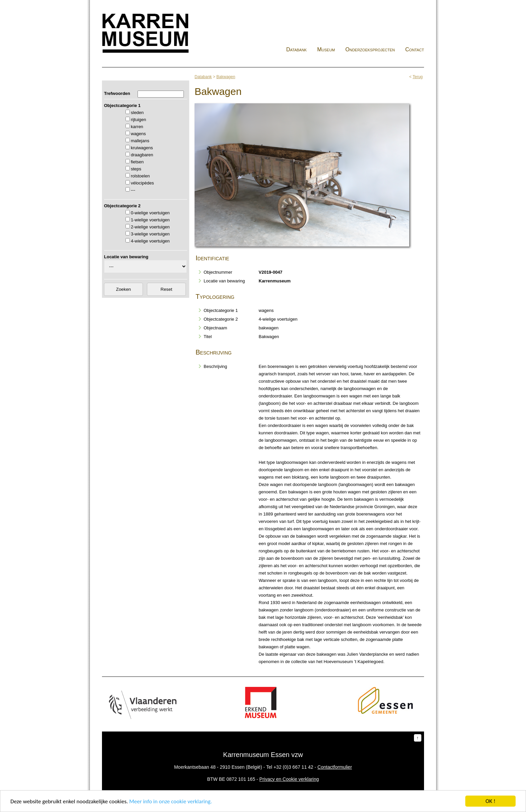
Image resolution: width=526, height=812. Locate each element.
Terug (418, 77)
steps (136, 169)
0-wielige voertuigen (150, 213)
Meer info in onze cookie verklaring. (170, 802)
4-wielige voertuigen (150, 241)
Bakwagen (226, 77)
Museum (326, 49)
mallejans (140, 141)
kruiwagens (142, 148)
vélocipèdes (142, 183)
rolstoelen (140, 176)
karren (137, 127)
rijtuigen (139, 120)
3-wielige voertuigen (150, 234)
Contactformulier (335, 767)
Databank (296, 49)
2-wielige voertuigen (150, 227)
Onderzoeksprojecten (370, 49)
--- (133, 190)
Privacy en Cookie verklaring (289, 779)
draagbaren (142, 155)
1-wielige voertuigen (150, 220)
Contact (415, 49)
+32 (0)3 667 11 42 (293, 767)
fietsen (137, 162)
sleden (137, 113)
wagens (138, 134)
